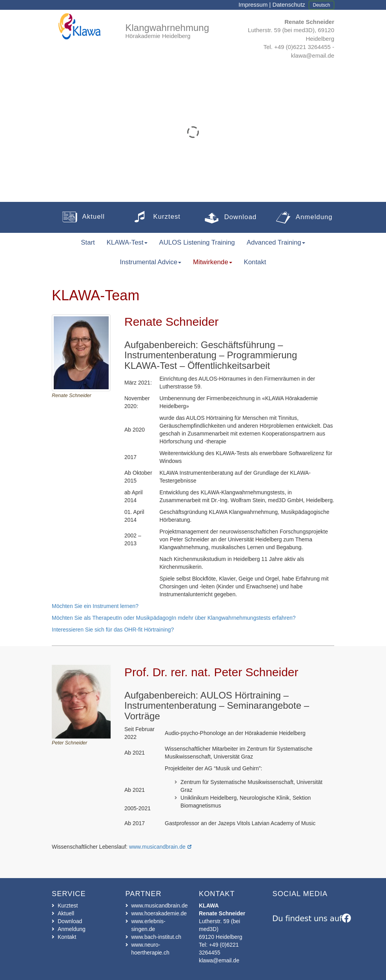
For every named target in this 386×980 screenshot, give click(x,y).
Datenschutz (289, 5)
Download (70, 921)
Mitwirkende (213, 262)
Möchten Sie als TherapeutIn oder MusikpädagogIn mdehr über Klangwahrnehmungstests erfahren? (174, 618)
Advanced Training (276, 242)
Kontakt (67, 937)
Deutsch (321, 5)
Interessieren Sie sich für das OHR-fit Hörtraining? (113, 630)
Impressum (253, 5)
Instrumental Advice (151, 262)
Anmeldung (72, 929)
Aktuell (66, 913)
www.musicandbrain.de (157, 847)
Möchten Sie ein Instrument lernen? (95, 606)
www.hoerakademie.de (159, 913)
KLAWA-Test (127, 242)
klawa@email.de (313, 55)
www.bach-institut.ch (157, 937)
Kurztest (68, 906)
